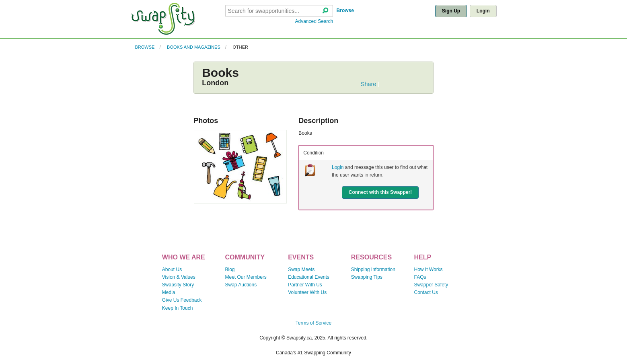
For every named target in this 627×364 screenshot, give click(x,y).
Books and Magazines (194, 47)
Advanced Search (314, 21)
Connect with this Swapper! (380, 192)
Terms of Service (313, 323)
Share (368, 84)
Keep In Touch (178, 308)
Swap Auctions (241, 285)
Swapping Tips (367, 277)
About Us (172, 269)
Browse (345, 10)
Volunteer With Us (307, 292)
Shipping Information (373, 269)
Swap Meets (301, 269)
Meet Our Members (246, 277)
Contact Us (426, 292)
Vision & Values (179, 277)
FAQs (420, 277)
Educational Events (309, 277)
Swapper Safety (431, 285)
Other (240, 47)
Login (483, 11)
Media (169, 292)
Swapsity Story (178, 285)
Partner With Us (305, 285)
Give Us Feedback (182, 300)
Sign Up (451, 11)
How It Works (429, 269)
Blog (230, 269)
